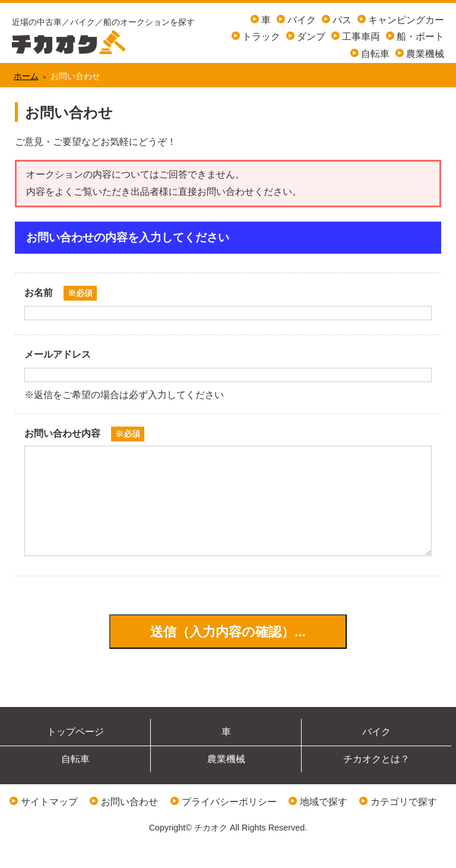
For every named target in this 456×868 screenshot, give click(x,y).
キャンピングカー (405, 20)
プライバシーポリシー (229, 826)
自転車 (374, 54)
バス (341, 20)
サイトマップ (49, 826)
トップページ (75, 755)
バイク (300, 20)
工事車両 (360, 37)
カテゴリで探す (404, 826)
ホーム (26, 76)
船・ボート (419, 37)
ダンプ (310, 37)
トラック (260, 37)
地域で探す (324, 826)
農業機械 (424, 54)
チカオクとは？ (376, 783)
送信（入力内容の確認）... (228, 656)
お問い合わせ (129, 826)
